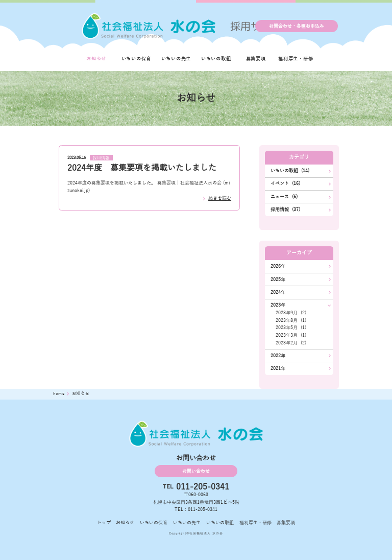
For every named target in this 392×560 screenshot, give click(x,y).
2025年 (278, 279)
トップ (104, 523)
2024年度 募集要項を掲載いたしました (142, 168)
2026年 (278, 266)
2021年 (278, 368)
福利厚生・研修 (296, 59)
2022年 (278, 356)
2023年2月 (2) (291, 343)
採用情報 (101, 158)
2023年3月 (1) (291, 335)
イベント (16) (285, 183)
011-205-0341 (203, 487)
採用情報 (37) (285, 209)
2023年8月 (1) (291, 320)
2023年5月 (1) (291, 328)
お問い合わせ (196, 471)
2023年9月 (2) (291, 313)
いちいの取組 (216, 59)
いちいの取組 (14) (290, 171)
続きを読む (220, 198)
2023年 (278, 305)
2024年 (278, 292)
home (59, 394)
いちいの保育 (137, 59)
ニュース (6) (284, 197)
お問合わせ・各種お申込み (297, 26)
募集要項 (256, 59)
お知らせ (96, 59)
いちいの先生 (176, 59)
